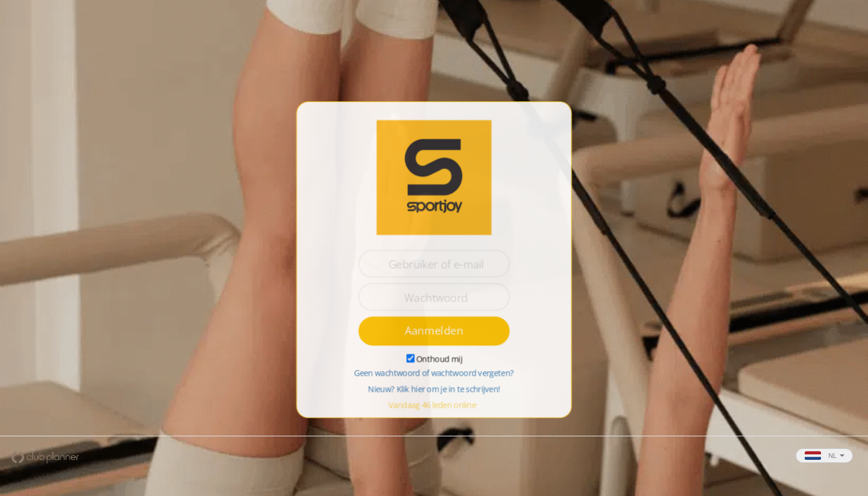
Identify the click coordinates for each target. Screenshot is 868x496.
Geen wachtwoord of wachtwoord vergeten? (434, 374)
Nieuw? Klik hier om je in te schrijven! (434, 390)
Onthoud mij (439, 359)
